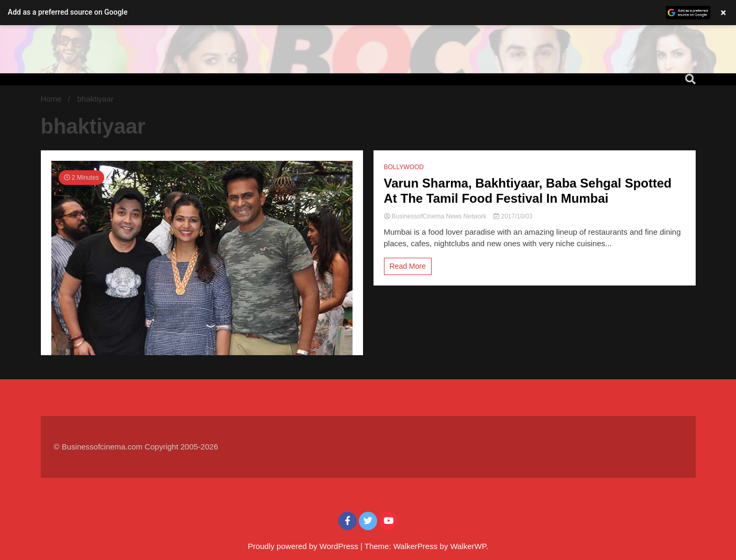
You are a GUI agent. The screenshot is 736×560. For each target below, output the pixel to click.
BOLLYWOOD (404, 167)
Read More (408, 266)
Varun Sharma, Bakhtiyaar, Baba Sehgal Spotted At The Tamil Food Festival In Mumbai (528, 191)
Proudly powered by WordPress (304, 546)
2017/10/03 (513, 216)
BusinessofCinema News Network (436, 216)
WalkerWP (468, 546)
